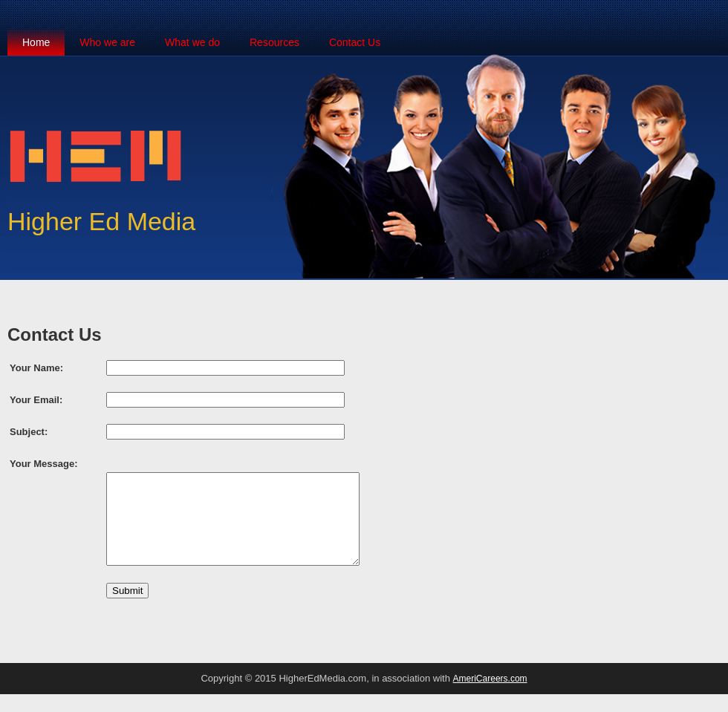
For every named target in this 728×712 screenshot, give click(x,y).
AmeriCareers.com (490, 696)
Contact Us (355, 42)
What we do (192, 42)
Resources (274, 42)
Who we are (107, 42)
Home (36, 42)
